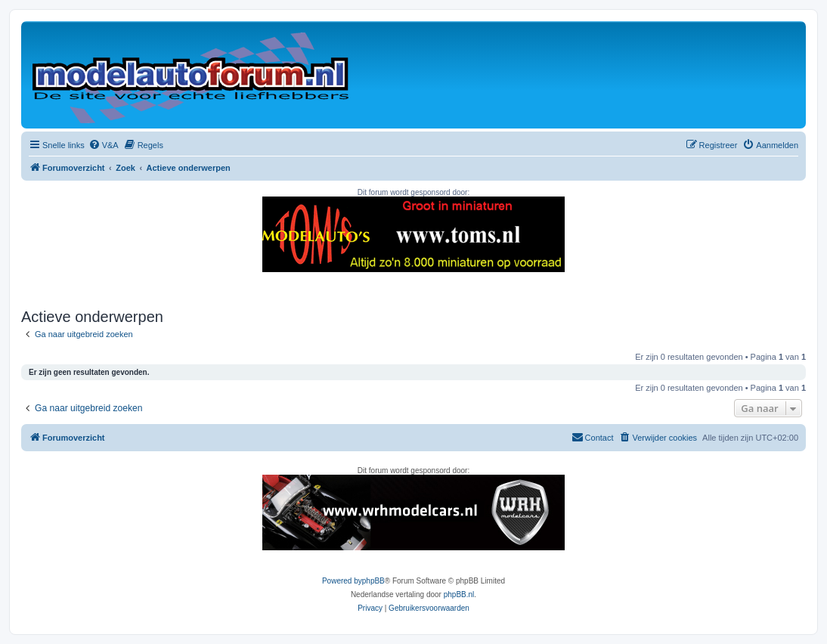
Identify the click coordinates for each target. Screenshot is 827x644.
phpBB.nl (459, 594)
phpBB (373, 581)
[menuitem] (104, 145)
